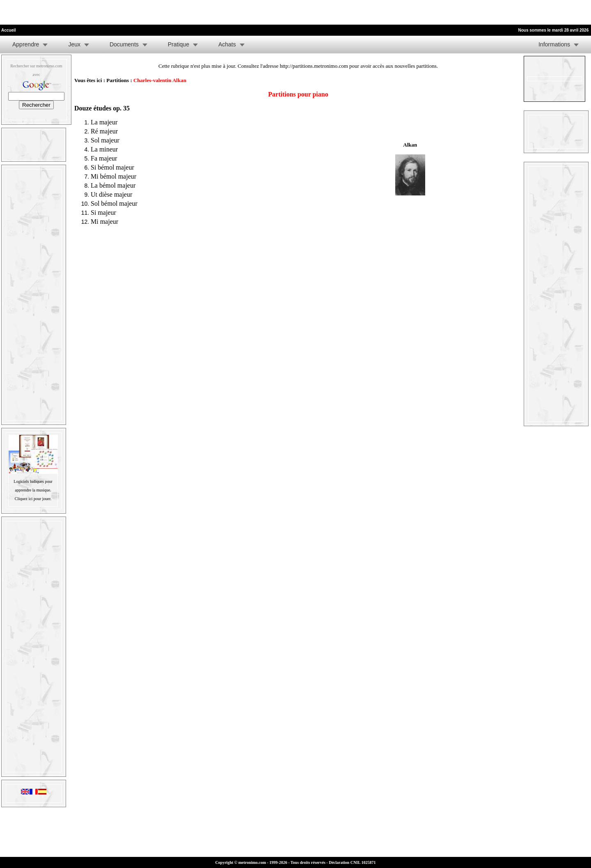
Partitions (118, 80)
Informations (554, 44)
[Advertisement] (96, 12)
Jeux (74, 44)
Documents (124, 44)
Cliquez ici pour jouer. (33, 499)
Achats (227, 44)
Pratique (179, 44)
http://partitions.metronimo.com (314, 66)
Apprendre (26, 44)
